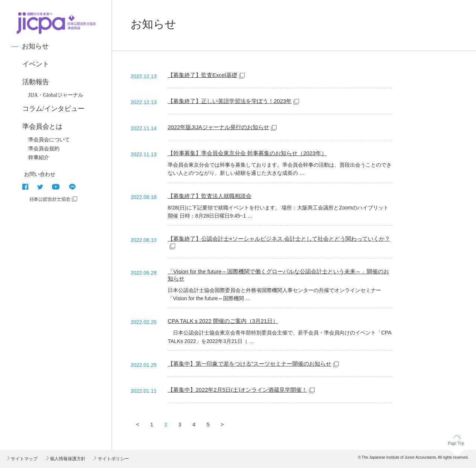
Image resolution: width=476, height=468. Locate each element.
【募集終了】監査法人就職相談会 (210, 196)
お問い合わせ (40, 174)
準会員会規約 (44, 149)
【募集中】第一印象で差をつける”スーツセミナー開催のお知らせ (250, 364)
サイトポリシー (112, 459)
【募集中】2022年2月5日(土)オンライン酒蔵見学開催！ (237, 390)
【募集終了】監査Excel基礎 (202, 75)
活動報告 (36, 82)
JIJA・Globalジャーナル (56, 95)
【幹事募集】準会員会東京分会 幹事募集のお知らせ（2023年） (247, 153)
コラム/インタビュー (53, 109)
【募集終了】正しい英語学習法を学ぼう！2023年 (230, 101)
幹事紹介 (39, 158)
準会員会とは (42, 126)
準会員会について (49, 140)
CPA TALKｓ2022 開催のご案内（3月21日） (223, 321)
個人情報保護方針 (67, 459)
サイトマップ (24, 459)
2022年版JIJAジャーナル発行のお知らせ (218, 127)
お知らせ (35, 46)
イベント (36, 64)
